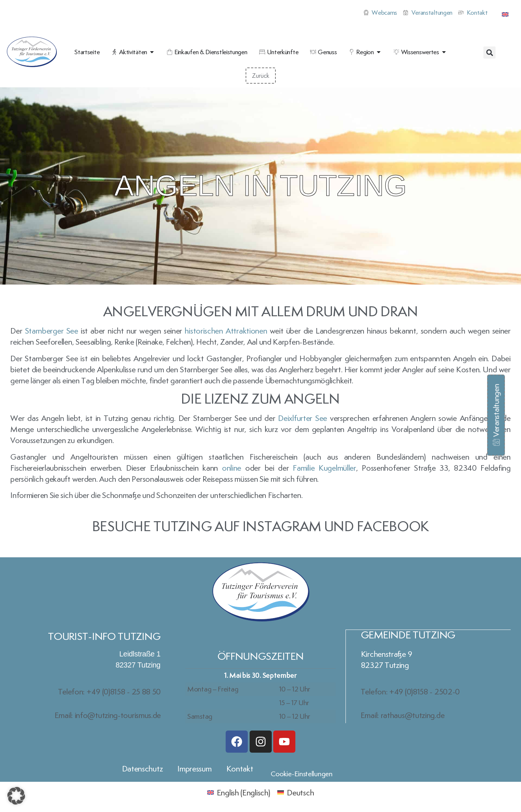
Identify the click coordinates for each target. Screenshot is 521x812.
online (232, 468)
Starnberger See (52, 331)
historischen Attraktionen (226, 331)
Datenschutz (143, 768)
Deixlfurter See (303, 418)
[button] (489, 53)
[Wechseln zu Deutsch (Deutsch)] (296, 791)
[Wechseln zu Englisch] (505, 13)
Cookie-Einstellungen (302, 773)
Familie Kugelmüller (324, 468)
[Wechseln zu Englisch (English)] (239, 791)
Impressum (194, 768)
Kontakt (240, 768)
